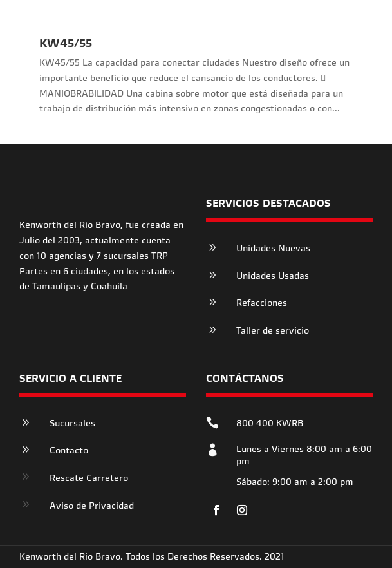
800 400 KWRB (270, 423)
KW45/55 (66, 43)
